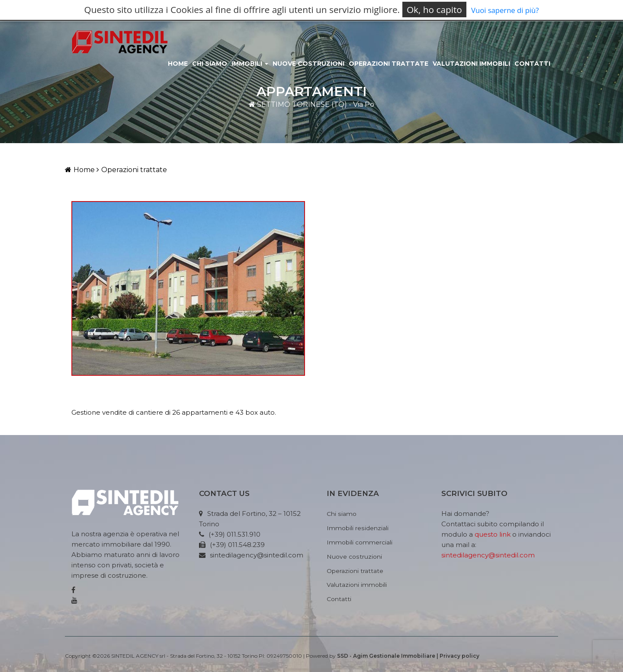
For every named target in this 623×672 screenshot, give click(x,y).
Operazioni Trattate (389, 64)
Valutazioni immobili (471, 64)
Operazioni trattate (132, 170)
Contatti (532, 64)
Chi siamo (210, 64)
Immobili (250, 64)
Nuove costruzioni (308, 64)
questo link (493, 534)
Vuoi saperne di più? (505, 10)
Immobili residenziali (358, 528)
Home (178, 64)
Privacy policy (459, 656)
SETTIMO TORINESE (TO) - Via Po (311, 104)
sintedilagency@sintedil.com (488, 555)
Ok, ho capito (434, 10)
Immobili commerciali (360, 542)
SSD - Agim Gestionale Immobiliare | (388, 656)
